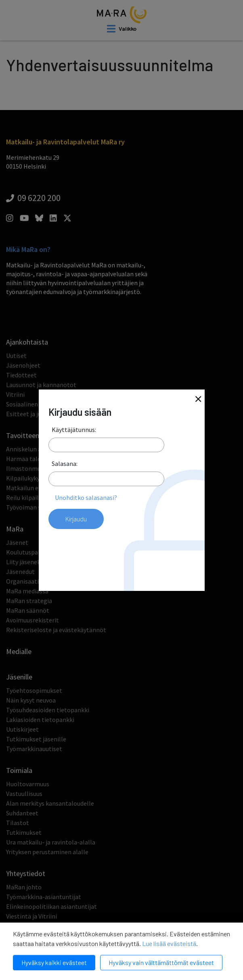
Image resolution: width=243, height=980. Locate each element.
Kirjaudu (76, 519)
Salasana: (65, 464)
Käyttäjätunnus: (74, 430)
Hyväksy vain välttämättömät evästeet (161, 962)
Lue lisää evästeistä (169, 943)
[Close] (198, 400)
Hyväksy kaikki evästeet (54, 962)
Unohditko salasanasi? (86, 497)
